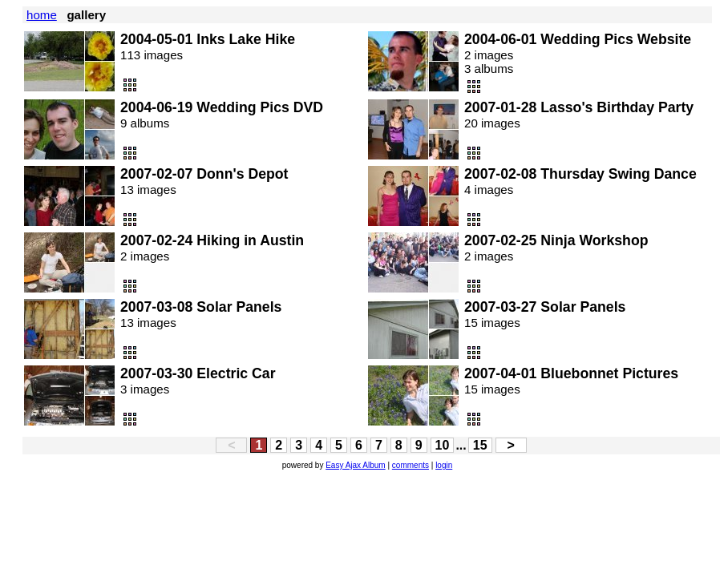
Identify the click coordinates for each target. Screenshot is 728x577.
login (444, 465)
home (42, 15)
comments (411, 465)
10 (443, 445)
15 (480, 445)
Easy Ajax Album (355, 465)
